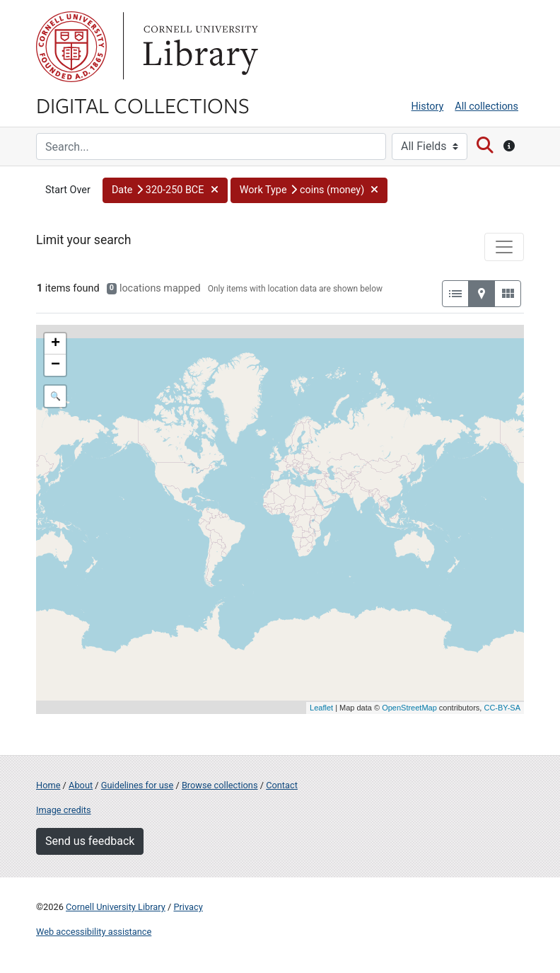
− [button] (56, 365)
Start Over (68, 190)
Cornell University (71, 47)
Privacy (188, 907)
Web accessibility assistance (94, 932)
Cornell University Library (116, 907)
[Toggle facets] (504, 247)
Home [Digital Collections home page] (48, 785)
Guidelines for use (137, 785)
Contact (282, 785)
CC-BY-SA (502, 708)
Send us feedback (90, 841)
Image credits (64, 810)
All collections (486, 106)
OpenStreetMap (409, 708)
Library (199, 47)
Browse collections (220, 785)
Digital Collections (143, 105)
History (428, 106)
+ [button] (56, 344)
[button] (165, 190)
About (81, 785)
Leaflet (321, 708)
